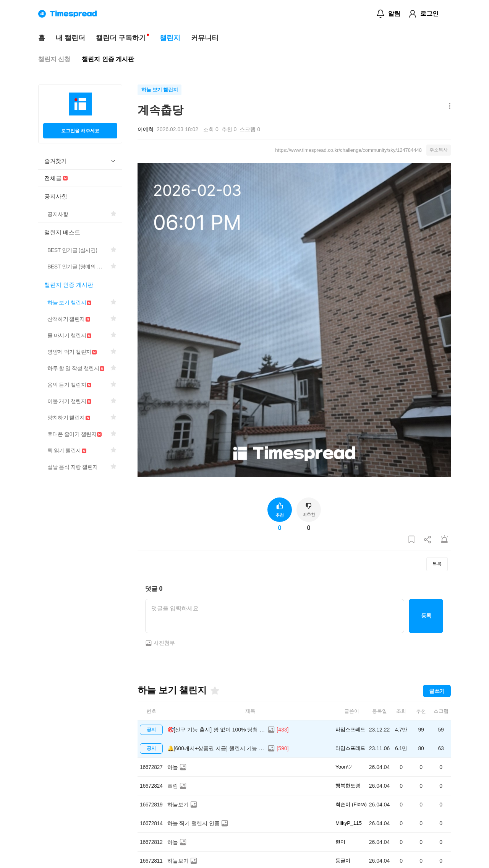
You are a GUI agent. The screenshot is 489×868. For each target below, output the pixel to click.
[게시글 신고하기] (444, 540)
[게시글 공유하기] (428, 540)
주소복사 (439, 150)
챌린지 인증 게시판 (108, 59)
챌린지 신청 (54, 59)
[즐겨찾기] (214, 691)
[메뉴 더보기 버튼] (448, 106)
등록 (426, 616)
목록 (437, 564)
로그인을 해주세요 (80, 131)
